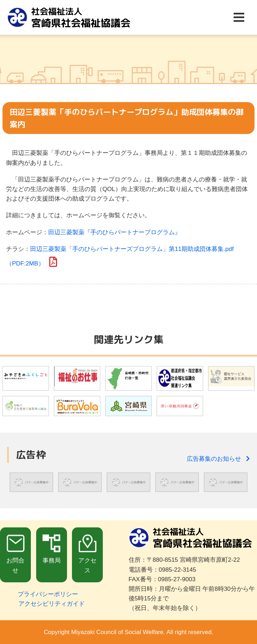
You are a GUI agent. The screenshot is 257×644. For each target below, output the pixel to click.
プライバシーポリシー (48, 594)
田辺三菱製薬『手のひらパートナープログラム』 (114, 232)
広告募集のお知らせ (218, 459)
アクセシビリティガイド (52, 604)
